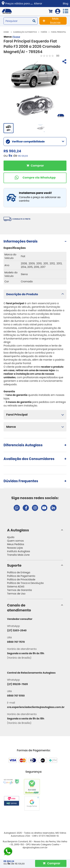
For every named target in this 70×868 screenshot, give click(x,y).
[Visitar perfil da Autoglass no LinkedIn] (53, 508)
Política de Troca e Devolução (25, 583)
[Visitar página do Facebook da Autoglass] (26, 508)
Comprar (35, 166)
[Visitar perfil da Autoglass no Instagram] (35, 508)
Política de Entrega (19, 572)
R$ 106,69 (23, 156)
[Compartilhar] (64, 62)
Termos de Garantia (19, 590)
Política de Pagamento (21, 576)
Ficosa (16, 37)
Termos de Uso (16, 594)
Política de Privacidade (21, 579)
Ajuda (11, 537)
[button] (35, 294)
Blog (66, 4)
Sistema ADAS (16, 587)
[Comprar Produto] (51, 863)
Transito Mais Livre (18, 555)
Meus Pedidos (16, 544)
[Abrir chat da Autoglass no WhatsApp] (17, 508)
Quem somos (15, 541)
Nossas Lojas (15, 548)
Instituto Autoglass (19, 551)
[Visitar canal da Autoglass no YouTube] (44, 508)
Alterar (38, 4)
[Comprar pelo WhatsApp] (35, 178)
